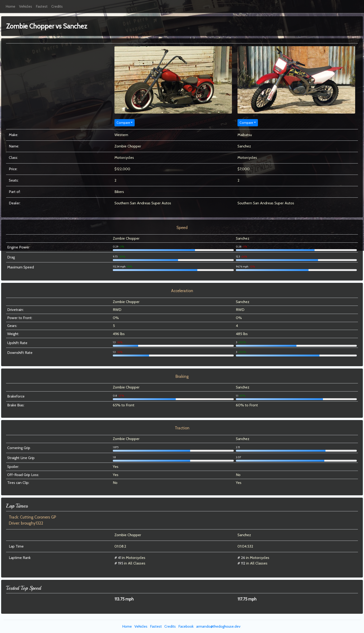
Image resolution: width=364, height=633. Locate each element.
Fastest (42, 6)
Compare (123, 123)
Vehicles (26, 6)
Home (10, 6)
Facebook (186, 626)
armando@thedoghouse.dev (218, 626)
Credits (57, 6)
